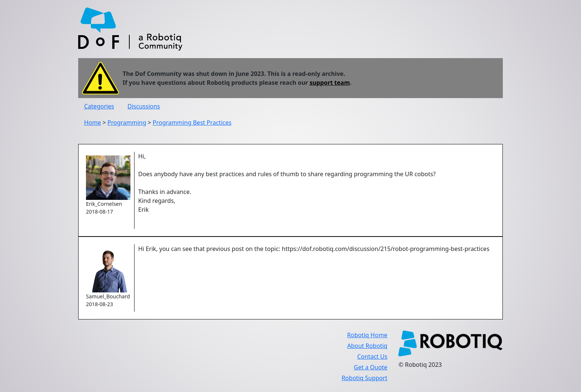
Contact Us (372, 356)
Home (93, 123)
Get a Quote (371, 367)
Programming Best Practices (192, 123)
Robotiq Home (367, 335)
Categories (99, 106)
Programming (127, 123)
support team (330, 83)
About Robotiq (367, 346)
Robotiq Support (364, 378)
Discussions (144, 106)
